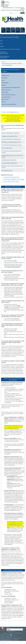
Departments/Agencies (18, 10)
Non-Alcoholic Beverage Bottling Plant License (11, 152)
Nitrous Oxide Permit (7, 148)
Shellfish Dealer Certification (9, 160)
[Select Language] (15, 629)
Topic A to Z (20, 638)
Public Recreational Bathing (8, 95)
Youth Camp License (7, 170)
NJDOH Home (9, 638)
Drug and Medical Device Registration (11, 87)
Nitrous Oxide (5, 99)
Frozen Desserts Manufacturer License (12, 145)
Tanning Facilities (6, 97)
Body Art (4, 102)
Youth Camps (5, 92)
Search (11, 13)
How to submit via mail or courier (11, 181)
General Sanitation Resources (9, 104)
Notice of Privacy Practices (14, 639)
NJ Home (3, 10)
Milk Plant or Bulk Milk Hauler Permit (11, 142)
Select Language (6, 628)
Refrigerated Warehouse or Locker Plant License (12, 156)
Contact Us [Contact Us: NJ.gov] (5, 633)
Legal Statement (18, 633)
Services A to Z (9, 10)
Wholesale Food (6, 75)
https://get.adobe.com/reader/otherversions (14, 262)
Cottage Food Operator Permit (9, 136)
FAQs (11, 637)
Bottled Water (5, 83)
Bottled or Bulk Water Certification (10, 133)
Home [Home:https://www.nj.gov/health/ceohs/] (3, 62)
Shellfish (4, 85)
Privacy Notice (11, 633)
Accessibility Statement (5, 634)
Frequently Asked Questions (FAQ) (12, 177)
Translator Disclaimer (11, 631)
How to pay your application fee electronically (14, 179)
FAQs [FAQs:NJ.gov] (23, 11)
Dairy (3, 80)
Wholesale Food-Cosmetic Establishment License (12, 167)
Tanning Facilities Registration (9, 163)
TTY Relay (15, 638)
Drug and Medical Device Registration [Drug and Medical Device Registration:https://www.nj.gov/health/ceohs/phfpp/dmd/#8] (11, 139)
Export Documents (6, 90)
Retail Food (4, 78)
